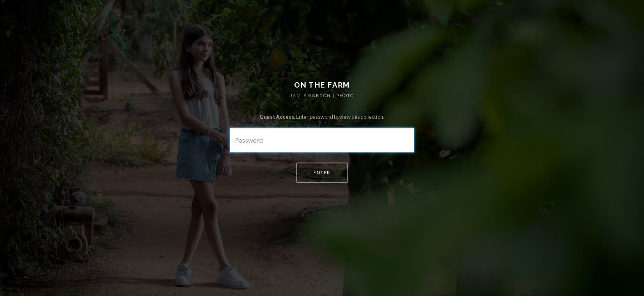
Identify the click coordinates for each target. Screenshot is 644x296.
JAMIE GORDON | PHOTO (322, 95)
